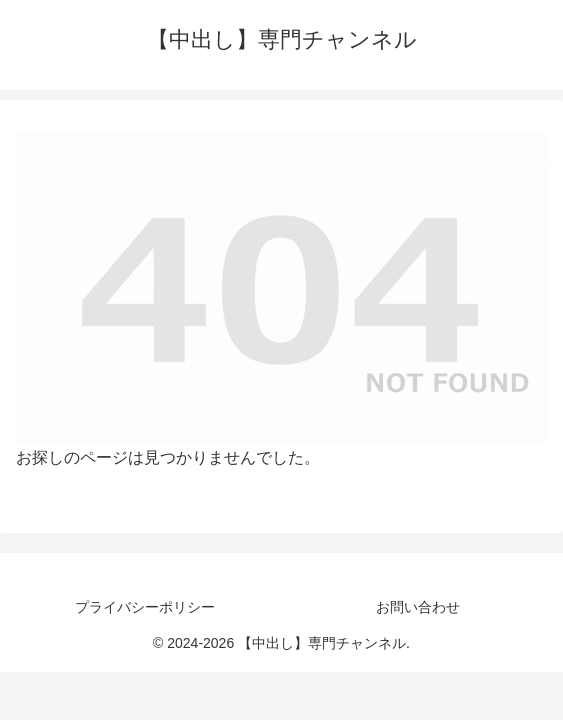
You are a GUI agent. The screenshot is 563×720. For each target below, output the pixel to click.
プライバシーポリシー (145, 607)
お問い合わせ (418, 607)
